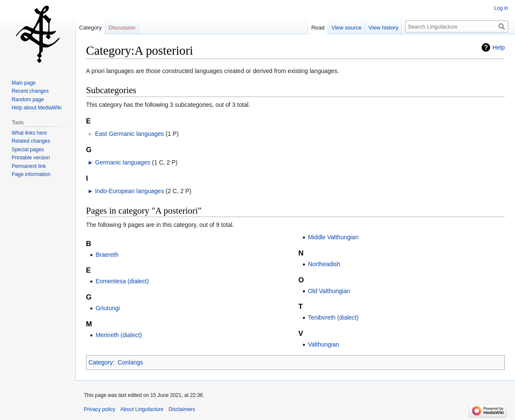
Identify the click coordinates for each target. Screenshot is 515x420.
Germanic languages (123, 162)
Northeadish (324, 264)
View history (383, 28)
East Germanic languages (129, 134)
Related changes (31, 141)
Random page (28, 100)
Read (318, 28)
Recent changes (30, 91)
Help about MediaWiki (37, 108)
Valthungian (324, 344)
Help (499, 47)
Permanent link (29, 166)
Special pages (28, 150)
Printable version (31, 158)
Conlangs (130, 362)
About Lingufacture (142, 409)
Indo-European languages (129, 191)
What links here (29, 133)
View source (347, 28)
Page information (31, 174)
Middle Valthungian (333, 237)
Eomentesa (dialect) (122, 281)
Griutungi (108, 308)
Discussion (122, 28)
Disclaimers (182, 409)
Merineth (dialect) (118, 335)
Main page (24, 83)
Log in (501, 8)
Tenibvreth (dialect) (333, 317)
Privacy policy (99, 409)
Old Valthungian (329, 291)
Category (101, 362)
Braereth (107, 255)
